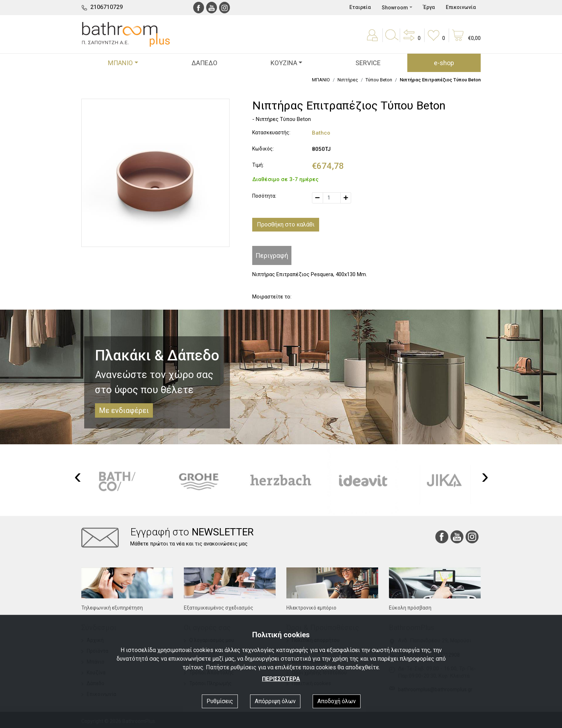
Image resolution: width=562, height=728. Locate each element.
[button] (411, 40)
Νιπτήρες (348, 80)
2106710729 (106, 7)
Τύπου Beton (379, 80)
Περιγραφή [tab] (272, 255)
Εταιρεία (360, 7)
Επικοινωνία (461, 7)
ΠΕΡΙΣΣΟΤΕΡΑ (281, 679)
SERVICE (368, 63)
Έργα (429, 7)
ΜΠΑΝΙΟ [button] (120, 63)
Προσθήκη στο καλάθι (286, 224)
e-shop (444, 63)
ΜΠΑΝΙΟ (321, 80)
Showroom (395, 8)
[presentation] (78, 476)
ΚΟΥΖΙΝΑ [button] (284, 63)
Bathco (321, 133)
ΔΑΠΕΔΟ (204, 63)
